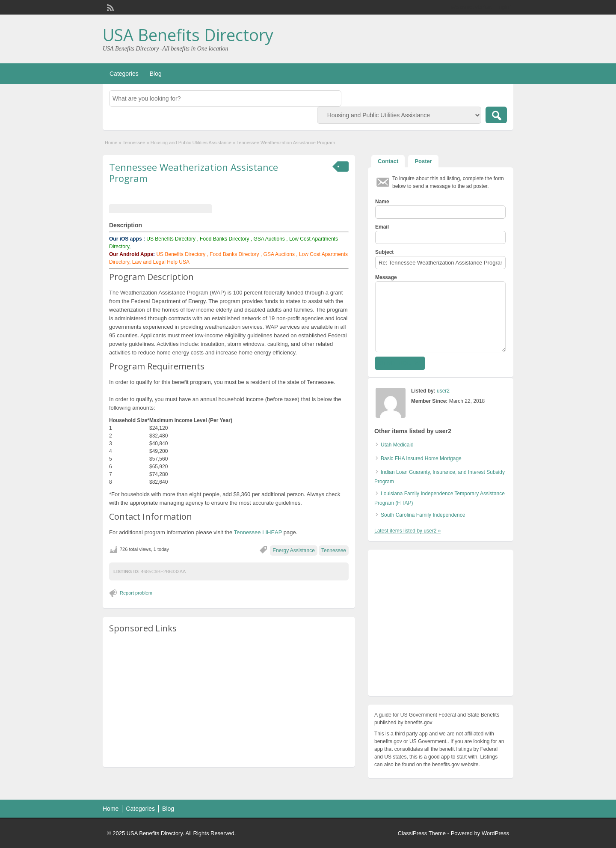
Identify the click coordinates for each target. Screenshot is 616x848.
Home (111, 143)
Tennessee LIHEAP (258, 532)
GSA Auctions (269, 239)
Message (386, 277)
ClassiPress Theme (422, 833)
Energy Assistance (294, 550)
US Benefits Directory (171, 239)
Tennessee (134, 143)
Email (382, 227)
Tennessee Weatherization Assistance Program (194, 173)
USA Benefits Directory (188, 35)
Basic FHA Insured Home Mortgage (421, 458)
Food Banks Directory (224, 239)
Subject (384, 252)
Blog (156, 74)
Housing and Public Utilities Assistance (191, 143)
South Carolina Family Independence (423, 515)
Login (503, 7)
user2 (443, 391)
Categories (124, 74)
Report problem (136, 593)
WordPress (495, 833)
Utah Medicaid (397, 445)
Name (382, 202)
